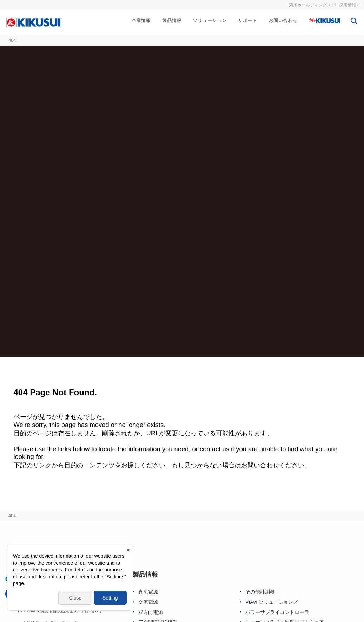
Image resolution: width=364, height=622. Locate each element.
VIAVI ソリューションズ (272, 602)
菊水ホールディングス (310, 5)
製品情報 (172, 21)
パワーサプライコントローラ (277, 612)
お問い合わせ (283, 21)
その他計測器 (260, 592)
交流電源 (148, 602)
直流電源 (148, 592)
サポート (248, 21)
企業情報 (141, 21)
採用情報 (348, 5)
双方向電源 (151, 612)
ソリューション (210, 21)
